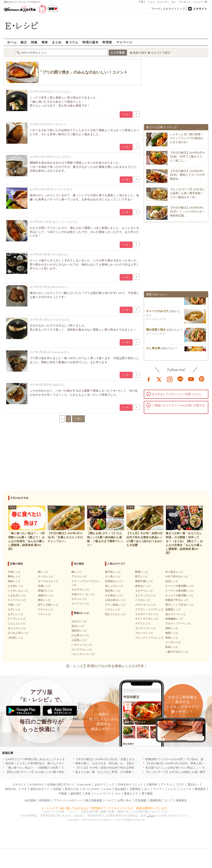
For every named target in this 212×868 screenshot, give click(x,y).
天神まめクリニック (130, 784)
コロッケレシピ (144, 633)
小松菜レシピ (15, 638)
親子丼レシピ (113, 572)
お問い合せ (125, 800)
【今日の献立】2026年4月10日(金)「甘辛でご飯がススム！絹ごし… (187, 156)
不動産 (63, 793)
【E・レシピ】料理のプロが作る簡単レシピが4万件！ (106, 666)
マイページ (124, 42)
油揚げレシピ (46, 595)
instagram (170, 379)
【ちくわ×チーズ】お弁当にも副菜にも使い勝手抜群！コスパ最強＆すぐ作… (187, 193)
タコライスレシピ (145, 628)
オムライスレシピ (145, 595)
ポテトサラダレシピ (147, 619)
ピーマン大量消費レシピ (180, 591)
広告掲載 (141, 800)
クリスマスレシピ (82, 650)
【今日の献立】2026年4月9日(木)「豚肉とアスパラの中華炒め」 (188, 175)
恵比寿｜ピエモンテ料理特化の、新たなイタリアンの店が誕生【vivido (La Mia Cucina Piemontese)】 (67, 763)
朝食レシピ (172, 638)
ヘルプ (110, 800)
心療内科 (152, 784)
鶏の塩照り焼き (156, 332)
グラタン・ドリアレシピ (149, 609)
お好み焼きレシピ (115, 600)
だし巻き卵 (153, 351)
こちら (151, 815)
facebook (149, 379)
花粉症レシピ (79, 631)
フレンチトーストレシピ (149, 638)
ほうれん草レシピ (18, 633)
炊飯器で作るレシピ (177, 600)
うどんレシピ (113, 609)
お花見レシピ (79, 640)
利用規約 (45, 800)
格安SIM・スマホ (16, 789)
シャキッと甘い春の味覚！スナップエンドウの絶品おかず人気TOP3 (187, 138)
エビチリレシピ (144, 591)
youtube (191, 379)
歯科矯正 (76, 793)
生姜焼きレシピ (114, 581)
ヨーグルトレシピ (48, 581)
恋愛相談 (135, 789)
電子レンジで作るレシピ (180, 605)
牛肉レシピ (14, 572)
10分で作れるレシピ (177, 576)
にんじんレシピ (17, 623)
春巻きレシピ (143, 586)
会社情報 (30, 800)
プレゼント (185, 2)
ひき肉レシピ (15, 586)
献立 (24, 42)
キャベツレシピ (17, 600)
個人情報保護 (94, 800)
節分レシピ (78, 626)
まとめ (57, 42)
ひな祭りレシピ (80, 635)
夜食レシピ (172, 647)
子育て (142, 2)
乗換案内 (200, 789)
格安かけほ (72, 789)
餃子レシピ (142, 576)
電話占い (193, 784)
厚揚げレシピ (46, 591)
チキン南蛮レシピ (115, 605)
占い (174, 2)
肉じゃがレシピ (114, 586)
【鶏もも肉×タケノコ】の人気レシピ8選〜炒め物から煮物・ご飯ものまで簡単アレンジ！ (61, 772)
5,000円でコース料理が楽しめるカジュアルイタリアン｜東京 (43, 759)
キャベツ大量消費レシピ (180, 586)
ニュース (186, 789)
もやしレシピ (15, 614)
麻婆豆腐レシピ (144, 581)
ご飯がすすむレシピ (177, 652)
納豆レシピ (44, 600)
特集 (34, 42)
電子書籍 (147, 793)
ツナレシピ (44, 614)
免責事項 (181, 800)
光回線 (57, 789)
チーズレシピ (46, 576)
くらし (152, 2)
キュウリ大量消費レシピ (180, 595)
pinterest (202, 379)
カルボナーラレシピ (147, 614)
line (180, 379)
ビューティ (163, 2)
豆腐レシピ (44, 586)
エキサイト (200, 9)
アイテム (166, 784)
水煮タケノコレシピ (83, 594)
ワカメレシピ (46, 609)
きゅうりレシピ (17, 628)
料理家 (107, 42)
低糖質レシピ (173, 609)
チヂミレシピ (143, 623)
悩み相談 (120, 789)
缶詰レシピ (172, 581)
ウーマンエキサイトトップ (168, 9)
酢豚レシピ (142, 572)
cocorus (107, 789)
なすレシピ (14, 609)
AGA (118, 793)
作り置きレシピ (174, 572)
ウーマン (159, 789)
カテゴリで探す (161, 53)
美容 (88, 793)
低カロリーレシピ (176, 614)
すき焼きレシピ (114, 595)
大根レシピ (14, 605)
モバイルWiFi (91, 789)
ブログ (180, 784)
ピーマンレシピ (17, 619)
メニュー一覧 (200, 2)
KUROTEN (36, 784)
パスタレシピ (143, 600)
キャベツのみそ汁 (157, 314)
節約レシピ (172, 628)
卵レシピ (43, 572)
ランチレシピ (173, 642)
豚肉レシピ (14, 576)
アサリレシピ (79, 576)
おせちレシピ (79, 621)
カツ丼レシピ (113, 576)
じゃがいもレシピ (18, 591)
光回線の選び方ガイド (61, 784)
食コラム (72, 42)
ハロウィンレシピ (82, 645)
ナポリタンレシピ (145, 605)
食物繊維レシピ (174, 619)
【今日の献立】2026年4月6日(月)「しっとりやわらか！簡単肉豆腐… (188, 211)
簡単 (45, 42)
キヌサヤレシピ (80, 590)
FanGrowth (84, 784)
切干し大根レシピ (48, 605)
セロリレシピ (79, 599)
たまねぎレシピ (17, 595)
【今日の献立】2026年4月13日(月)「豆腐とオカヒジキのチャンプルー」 (120, 759)
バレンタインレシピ (83, 654)
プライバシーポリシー (68, 800)
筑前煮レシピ (113, 591)
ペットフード (102, 793)
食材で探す (140, 53)
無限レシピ (172, 633)
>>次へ (78, 419)
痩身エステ (131, 793)
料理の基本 (91, 42)
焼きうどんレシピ (115, 614)
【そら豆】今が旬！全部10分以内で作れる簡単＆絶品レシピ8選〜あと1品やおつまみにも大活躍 (135, 768)
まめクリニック (104, 784)
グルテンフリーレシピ (178, 623)
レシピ (172, 789)
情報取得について (161, 800)
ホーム (12, 42)
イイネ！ (126, 114)
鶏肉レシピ (14, 581)
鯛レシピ (77, 572)
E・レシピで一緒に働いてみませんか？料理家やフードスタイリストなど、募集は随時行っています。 (106, 808)
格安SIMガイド (40, 789)
